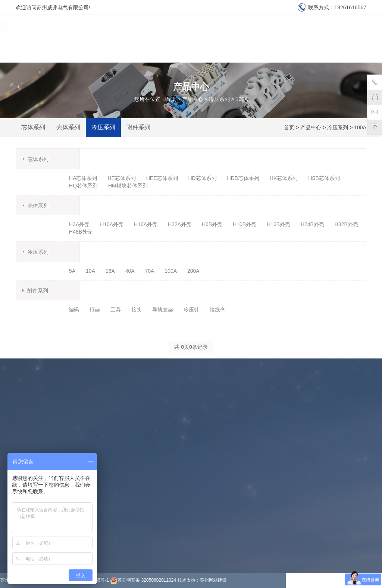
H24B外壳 (312, 224)
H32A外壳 (180, 224)
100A (242, 99)
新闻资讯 (132, 49)
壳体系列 (68, 127)
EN (362, 28)
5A (72, 271)
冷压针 (191, 310)
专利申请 (264, 487)
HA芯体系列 (83, 178)
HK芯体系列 (284, 178)
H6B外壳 (212, 224)
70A (150, 271)
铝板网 (262, 547)
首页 (53, 49)
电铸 (259, 559)
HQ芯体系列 (83, 186)
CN (353, 28)
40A (130, 271)
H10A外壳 (112, 224)
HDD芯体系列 (243, 178)
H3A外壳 (79, 224)
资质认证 (303, 49)
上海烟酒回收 (270, 511)
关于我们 (90, 49)
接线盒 (217, 310)
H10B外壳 (245, 224)
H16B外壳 (278, 224)
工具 (116, 310)
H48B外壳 (81, 232)
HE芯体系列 (121, 178)
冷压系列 (219, 99)
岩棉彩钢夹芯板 (272, 571)
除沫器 (262, 523)
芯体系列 (33, 127)
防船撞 (262, 535)
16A (110, 271)
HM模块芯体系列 (128, 186)
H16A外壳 (146, 224)
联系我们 (345, 49)
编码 (74, 310)
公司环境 (26, 443)
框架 (95, 310)
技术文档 (169, 425)
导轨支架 (163, 310)
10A (90, 271)
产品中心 (175, 49)
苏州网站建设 (111, 580)
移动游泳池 (267, 499)
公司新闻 (169, 413)
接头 (137, 310)
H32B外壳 (346, 224)
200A (193, 271)
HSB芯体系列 (324, 178)
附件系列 (138, 127)
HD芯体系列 (202, 178)
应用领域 (217, 49)
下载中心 (260, 49)
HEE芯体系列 (162, 178)
